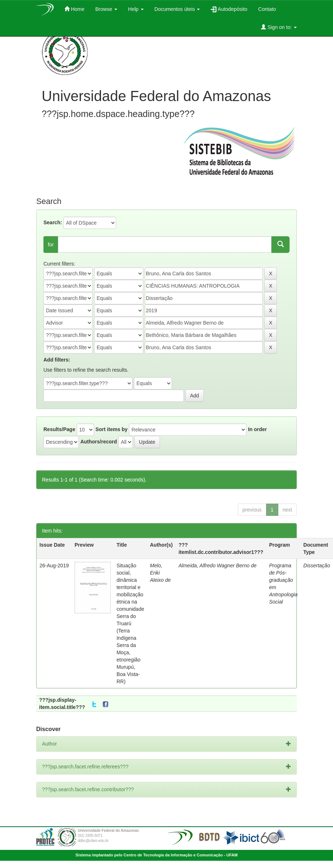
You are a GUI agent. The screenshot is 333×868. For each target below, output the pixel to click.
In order (257, 429)
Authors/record (99, 442)
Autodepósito (229, 9)
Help (136, 9)
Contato (267, 9)
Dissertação (317, 566)
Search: (53, 222)
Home (74, 9)
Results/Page (59, 429)
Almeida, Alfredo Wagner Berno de (218, 566)
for (51, 245)
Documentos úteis (177, 9)
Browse (106, 9)
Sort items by (112, 429)
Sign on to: (279, 27)
